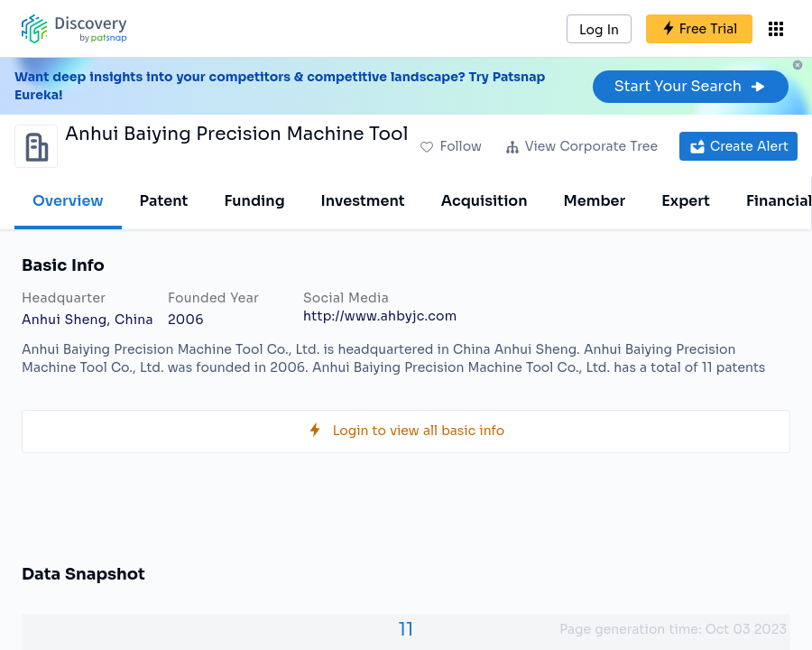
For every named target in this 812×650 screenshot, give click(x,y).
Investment (363, 201)
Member (595, 201)
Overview (68, 201)
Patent (164, 201)
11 (406, 630)
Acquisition (484, 201)
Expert (686, 201)
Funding (254, 201)
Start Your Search (691, 86)
